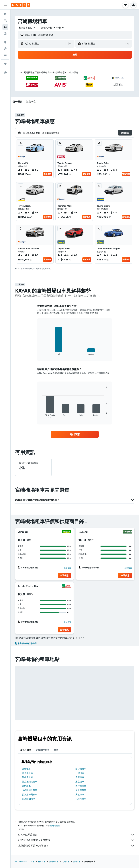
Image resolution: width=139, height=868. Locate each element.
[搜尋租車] (5, 27)
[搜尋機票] (5, 14)
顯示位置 (67, 568)
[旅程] (5, 64)
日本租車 (42, 861)
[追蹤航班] (5, 49)
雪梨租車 (80, 777)
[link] (75, 434)
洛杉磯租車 (81, 769)
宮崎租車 (77, 861)
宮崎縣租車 (54, 861)
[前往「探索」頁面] (5, 42)
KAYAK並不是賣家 (76, 835)
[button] (5, 5)
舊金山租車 (27, 773)
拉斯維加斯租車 (30, 794)
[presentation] (86, 522)
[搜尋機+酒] (5, 33)
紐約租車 (26, 786)
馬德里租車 (27, 777)
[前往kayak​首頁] (21, 5)
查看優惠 (47, 174)
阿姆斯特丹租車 (30, 790)
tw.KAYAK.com (21, 861)
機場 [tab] (56, 750)
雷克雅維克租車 (30, 782)
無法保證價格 (55, 826)
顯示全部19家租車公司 (26, 643)
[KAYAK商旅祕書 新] (5, 55)
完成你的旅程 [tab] (42, 750)
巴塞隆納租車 (29, 799)
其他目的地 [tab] (25, 750)
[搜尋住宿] (5, 21)
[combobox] (27, 28)
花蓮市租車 (81, 799)
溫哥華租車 (81, 790)
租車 (33, 861)
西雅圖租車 (81, 786)
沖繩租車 (26, 769)
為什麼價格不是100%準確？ (76, 846)
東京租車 (80, 782)
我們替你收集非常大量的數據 (76, 840)
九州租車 (66, 861)
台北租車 (80, 773)
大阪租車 (80, 794)
